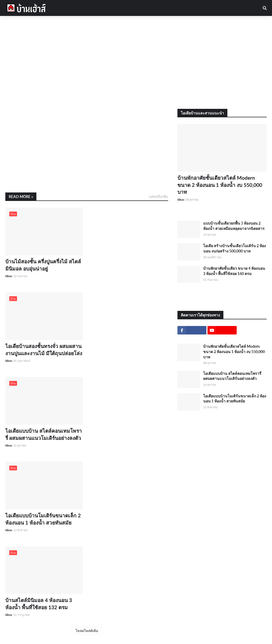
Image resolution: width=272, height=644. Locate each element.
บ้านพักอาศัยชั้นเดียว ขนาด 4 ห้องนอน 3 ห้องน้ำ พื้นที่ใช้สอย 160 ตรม (234, 271)
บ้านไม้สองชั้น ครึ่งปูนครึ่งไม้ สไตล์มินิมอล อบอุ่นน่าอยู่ (43, 265)
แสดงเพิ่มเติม (158, 196)
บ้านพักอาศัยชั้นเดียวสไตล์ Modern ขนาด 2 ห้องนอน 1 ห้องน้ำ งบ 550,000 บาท (220, 185)
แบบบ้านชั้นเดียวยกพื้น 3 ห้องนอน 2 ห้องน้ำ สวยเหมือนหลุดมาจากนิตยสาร (234, 226)
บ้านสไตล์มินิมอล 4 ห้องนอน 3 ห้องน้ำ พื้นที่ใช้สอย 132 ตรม (39, 604)
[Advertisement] (136, 62)
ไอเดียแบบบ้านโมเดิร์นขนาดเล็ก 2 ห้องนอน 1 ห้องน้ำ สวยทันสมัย (43, 519)
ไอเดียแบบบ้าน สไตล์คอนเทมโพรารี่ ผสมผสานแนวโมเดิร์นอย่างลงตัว (44, 434)
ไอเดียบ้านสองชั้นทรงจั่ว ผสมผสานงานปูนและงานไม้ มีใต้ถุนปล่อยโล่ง (44, 350)
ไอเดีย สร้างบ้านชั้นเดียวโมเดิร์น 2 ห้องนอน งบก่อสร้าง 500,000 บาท (235, 248)
